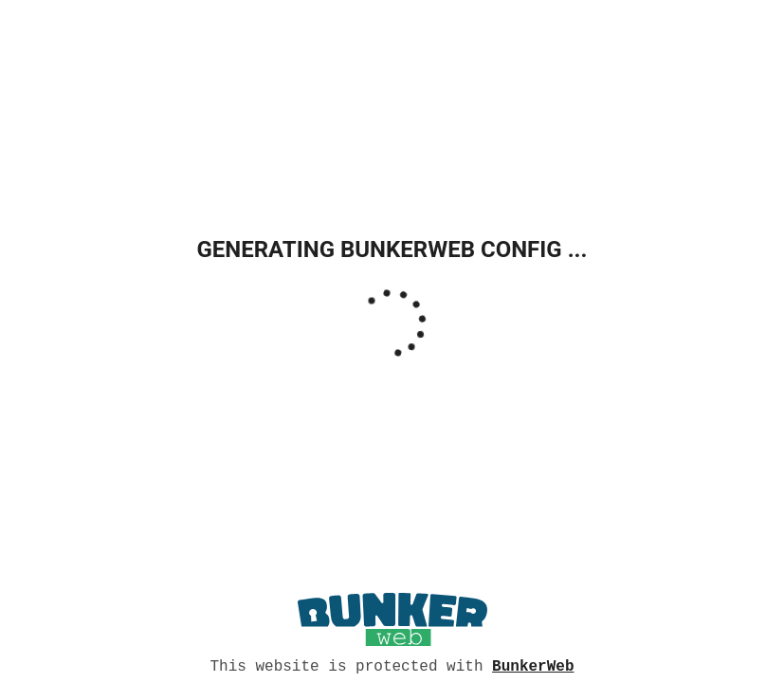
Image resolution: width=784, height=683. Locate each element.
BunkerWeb (533, 665)
